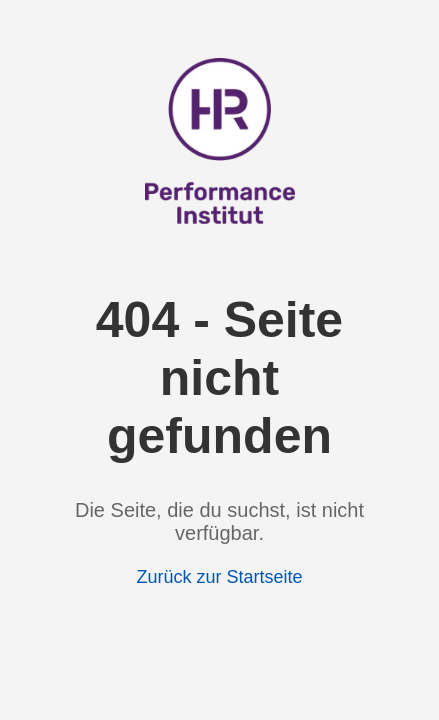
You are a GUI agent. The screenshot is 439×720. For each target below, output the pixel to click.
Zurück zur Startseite (219, 577)
